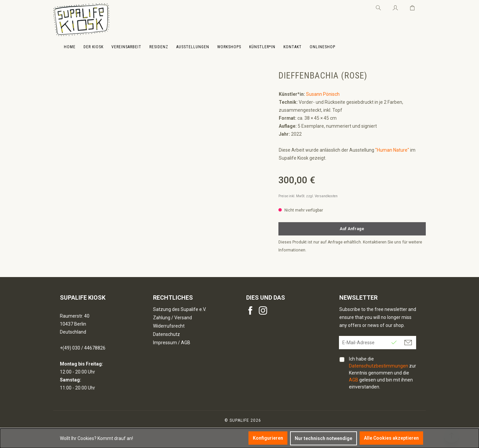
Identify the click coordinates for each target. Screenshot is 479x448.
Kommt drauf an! (115, 438)
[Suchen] (378, 7)
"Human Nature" (392, 150)
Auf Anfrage (352, 229)
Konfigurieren (268, 438)
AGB (354, 380)
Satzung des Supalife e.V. (180, 309)
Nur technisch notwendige (323, 438)
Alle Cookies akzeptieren (391, 438)
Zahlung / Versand (172, 318)
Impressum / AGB (172, 343)
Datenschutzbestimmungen (379, 366)
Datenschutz (166, 334)
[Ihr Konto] (395, 7)
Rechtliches (173, 298)
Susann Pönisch (323, 94)
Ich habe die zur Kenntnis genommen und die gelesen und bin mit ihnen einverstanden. (383, 373)
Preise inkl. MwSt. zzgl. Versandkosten (308, 196)
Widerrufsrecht (169, 326)
